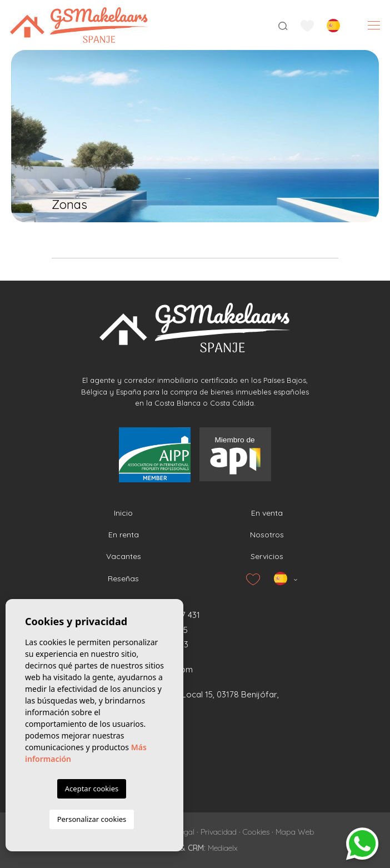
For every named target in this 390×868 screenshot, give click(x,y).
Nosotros (267, 535)
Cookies (256, 832)
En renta (124, 535)
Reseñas (123, 578)
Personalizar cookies (92, 819)
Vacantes (124, 556)
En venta (267, 513)
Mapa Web (295, 832)
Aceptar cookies (92, 789)
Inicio (123, 513)
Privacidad (219, 832)
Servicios (267, 556)
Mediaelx (223, 848)
